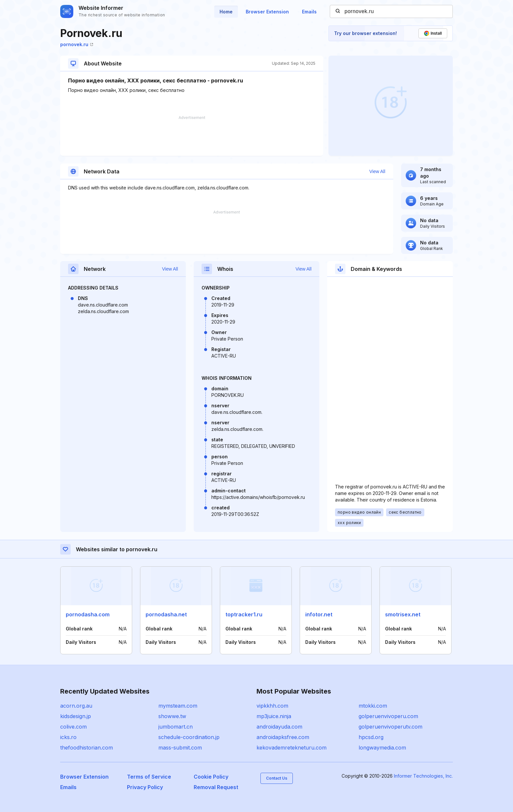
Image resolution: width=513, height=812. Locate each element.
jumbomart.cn (176, 727)
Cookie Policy (211, 777)
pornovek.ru (77, 44)
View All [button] (377, 171)
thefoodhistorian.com (87, 748)
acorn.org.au (76, 706)
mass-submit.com (180, 748)
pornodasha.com (88, 614)
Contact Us (277, 778)
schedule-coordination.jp (189, 737)
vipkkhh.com (272, 706)
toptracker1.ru (244, 614)
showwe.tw (172, 716)
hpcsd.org (371, 737)
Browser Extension (267, 12)
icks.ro (68, 737)
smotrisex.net (403, 614)
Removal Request (216, 787)
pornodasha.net (166, 614)
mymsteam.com (178, 706)
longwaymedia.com (382, 748)
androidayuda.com (279, 727)
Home (226, 12)
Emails (309, 12)
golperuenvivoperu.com (388, 716)
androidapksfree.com (283, 737)
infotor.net (319, 614)
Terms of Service (149, 777)
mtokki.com (373, 706)
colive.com (73, 727)
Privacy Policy (145, 787)
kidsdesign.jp (76, 716)
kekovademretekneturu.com (292, 748)
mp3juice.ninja (274, 716)
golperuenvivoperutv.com (390, 727)
